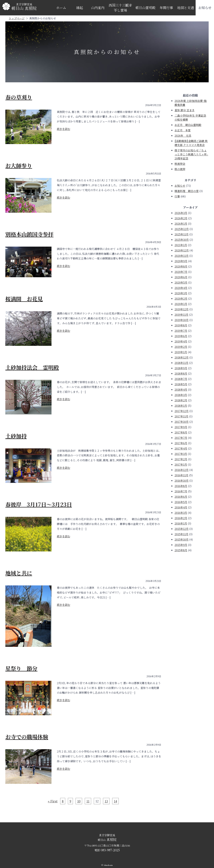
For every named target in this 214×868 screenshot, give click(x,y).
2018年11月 (181, 363)
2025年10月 (182, 240)
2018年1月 (181, 406)
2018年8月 (181, 374)
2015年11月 (181, 534)
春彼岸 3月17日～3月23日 (39, 504)
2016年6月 (181, 497)
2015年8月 (181, 550)
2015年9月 (181, 545)
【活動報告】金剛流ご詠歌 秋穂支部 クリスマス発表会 (191, 143)
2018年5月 (181, 384)
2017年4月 (181, 448)
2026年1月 (181, 224)
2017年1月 (181, 465)
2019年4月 (181, 341)
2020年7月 (181, 272)
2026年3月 (181, 213)
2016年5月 (181, 502)
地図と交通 (186, 8)
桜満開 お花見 (24, 299)
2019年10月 (182, 320)
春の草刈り (19, 97)
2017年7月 (181, 438)
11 (88, 801)
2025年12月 (182, 229)
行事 (177, 196)
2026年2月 (181, 218)
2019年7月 (181, 331)
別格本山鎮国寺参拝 (29, 234)
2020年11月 (182, 256)
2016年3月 (181, 513)
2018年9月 (181, 368)
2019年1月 (181, 352)
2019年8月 (181, 325)
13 (106, 801)
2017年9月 (181, 427)
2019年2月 (181, 347)
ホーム (61, 8)
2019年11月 (181, 315)
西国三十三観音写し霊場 (120, 8)
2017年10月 (182, 422)
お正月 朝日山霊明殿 (188, 125)
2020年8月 (181, 266)
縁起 (80, 8)
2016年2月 (181, 518)
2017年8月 (181, 432)
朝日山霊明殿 (145, 8)
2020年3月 (181, 293)
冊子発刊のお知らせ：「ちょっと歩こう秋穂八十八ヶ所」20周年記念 (191, 154)
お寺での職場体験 (27, 737)
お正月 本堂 (183, 130)
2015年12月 (182, 529)
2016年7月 (181, 491)
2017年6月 (181, 443)
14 (115, 801)
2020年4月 (181, 288)
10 (79, 801)
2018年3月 (181, 395)
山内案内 (98, 8)
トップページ (17, 18)
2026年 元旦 (183, 136)
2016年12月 (182, 470)
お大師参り (19, 165)
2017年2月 (181, 459)
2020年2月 (181, 299)
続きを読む (64, 129)
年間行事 (166, 8)
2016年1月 (181, 523)
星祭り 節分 (21, 668)
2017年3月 (181, 454)
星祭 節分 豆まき (185, 110)
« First (53, 801)
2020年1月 (181, 304)
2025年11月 (182, 234)
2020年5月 (181, 283)
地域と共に (19, 573)
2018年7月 (181, 379)
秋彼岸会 (180, 164)
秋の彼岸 (180, 169)
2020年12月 (182, 250)
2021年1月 (181, 245)
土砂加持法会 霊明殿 (32, 367)
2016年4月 (181, 507)
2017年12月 (182, 411)
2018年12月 (182, 357)
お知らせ (205, 8)
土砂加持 (16, 436)
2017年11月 (181, 416)
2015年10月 (182, 539)
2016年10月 (182, 481)
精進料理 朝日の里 (187, 191)
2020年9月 (181, 261)
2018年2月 (181, 400)
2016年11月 (181, 475)
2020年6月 (181, 277)
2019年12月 (182, 309)
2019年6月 (181, 336)
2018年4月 (181, 390)
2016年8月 (181, 486)
